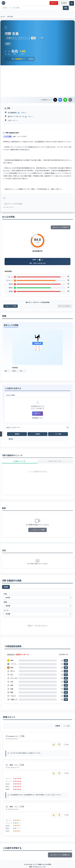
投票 (66, 660)
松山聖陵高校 (12, 113)
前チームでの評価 (11, 306)
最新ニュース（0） (20, 461)
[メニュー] (72, 3)
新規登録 (64, 3)
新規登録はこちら (37, 418)
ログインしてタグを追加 (13, 204)
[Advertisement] (37, 81)
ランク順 (58, 434)
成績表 (6, 587)
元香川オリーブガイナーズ (18, 38)
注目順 (37, 434)
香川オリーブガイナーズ (16, 117)
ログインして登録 (37, 530)
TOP (3, 17)
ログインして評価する (61, 227)
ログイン (54, 3)
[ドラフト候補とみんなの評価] (3, 3)
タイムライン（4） (55, 461)
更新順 (17, 434)
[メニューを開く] (1, 434)
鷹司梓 (11, 439)
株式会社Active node (39, 867)
